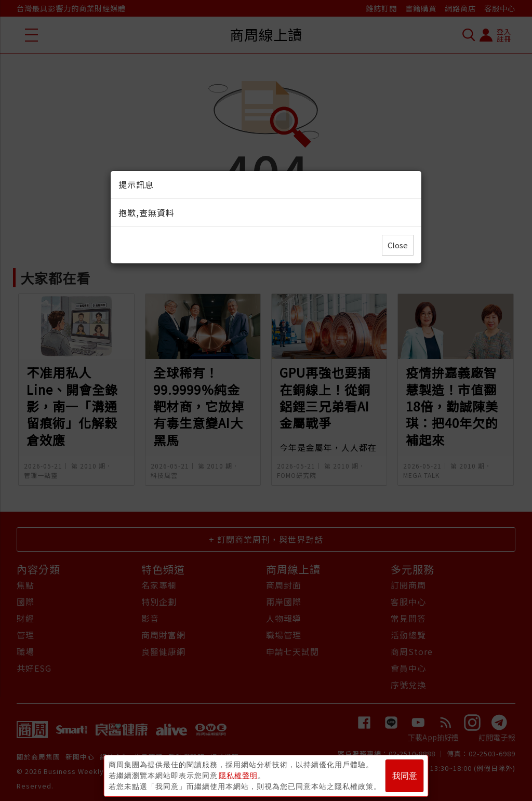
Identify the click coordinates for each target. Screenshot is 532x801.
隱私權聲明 (238, 776)
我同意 (405, 776)
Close (398, 245)
